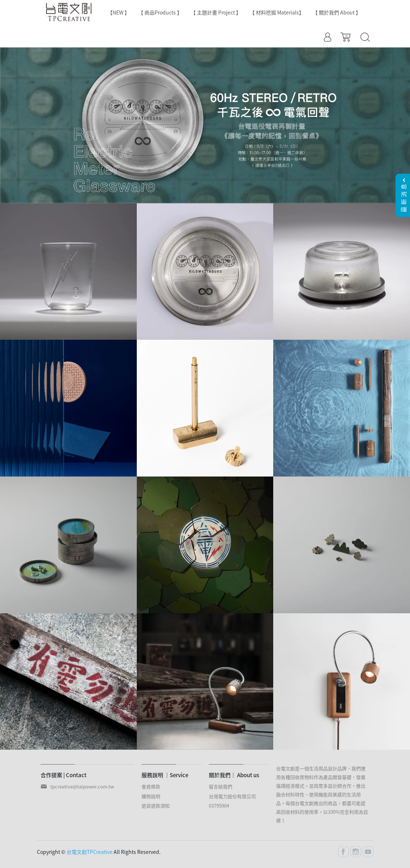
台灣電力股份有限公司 (232, 796)
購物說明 (151, 796)
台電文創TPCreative (90, 852)
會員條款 (151, 786)
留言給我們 (221, 786)
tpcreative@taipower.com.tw (82, 786)
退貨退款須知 (156, 806)
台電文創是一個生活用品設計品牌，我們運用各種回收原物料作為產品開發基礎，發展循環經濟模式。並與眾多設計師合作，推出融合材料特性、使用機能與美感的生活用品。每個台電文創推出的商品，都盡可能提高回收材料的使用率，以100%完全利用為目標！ (322, 794)
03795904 (219, 806)
